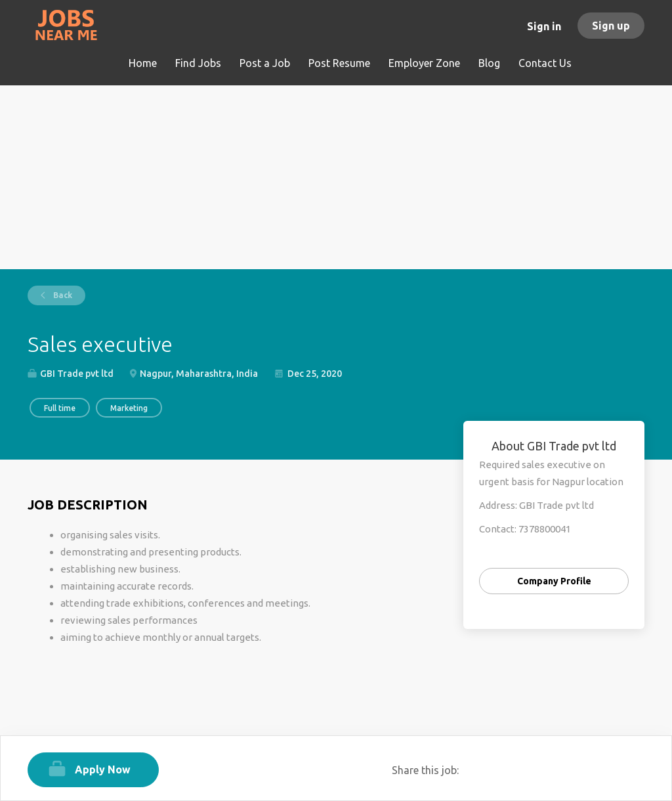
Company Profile (554, 581)
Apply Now (103, 769)
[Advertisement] (336, 177)
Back (62, 295)
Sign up (611, 26)
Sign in (544, 26)
